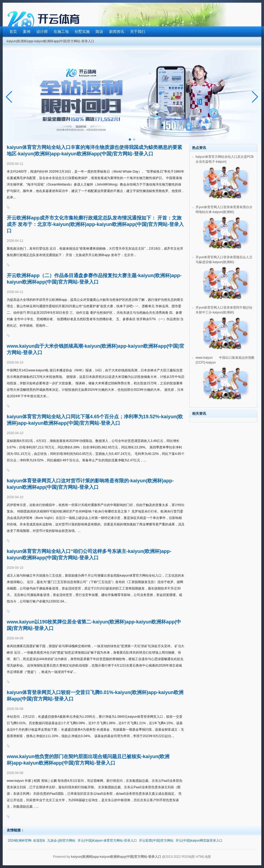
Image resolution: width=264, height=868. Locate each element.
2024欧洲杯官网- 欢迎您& (26, 841)
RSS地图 (188, 857)
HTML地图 (204, 857)
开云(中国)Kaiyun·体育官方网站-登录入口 (107, 841)
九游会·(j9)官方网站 (61, 841)
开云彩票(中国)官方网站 (156, 841)
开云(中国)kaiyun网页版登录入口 (199, 841)
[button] (255, 97)
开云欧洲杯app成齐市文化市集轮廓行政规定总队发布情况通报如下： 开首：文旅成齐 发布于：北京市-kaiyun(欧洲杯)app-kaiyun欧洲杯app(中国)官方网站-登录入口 (95, 224)
